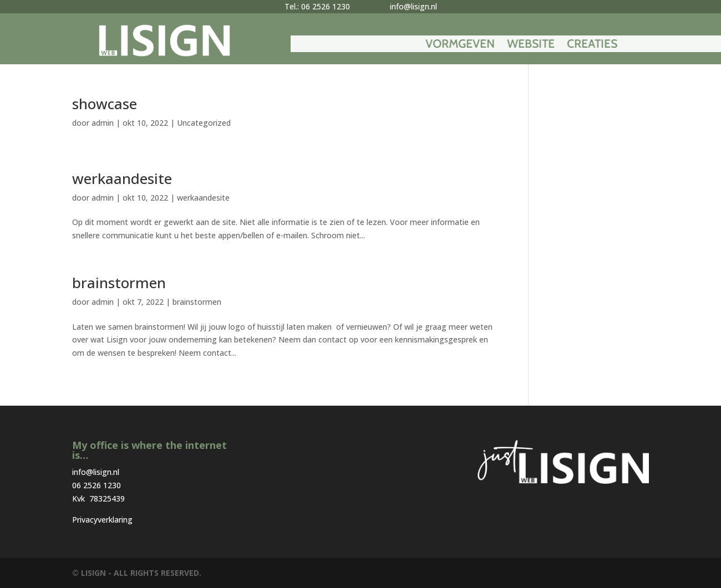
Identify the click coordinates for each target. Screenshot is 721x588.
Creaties (668, 45)
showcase (105, 104)
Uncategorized (204, 123)
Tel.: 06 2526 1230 (317, 6)
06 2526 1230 (97, 485)
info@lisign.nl (413, 6)
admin (103, 123)
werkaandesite (122, 178)
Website (607, 45)
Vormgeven (536, 45)
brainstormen (119, 283)
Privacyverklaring (102, 520)
